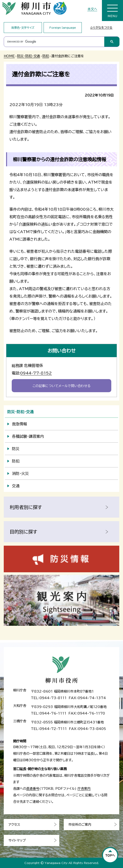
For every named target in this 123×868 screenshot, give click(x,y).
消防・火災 (20, 473)
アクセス (14, 825)
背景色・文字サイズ (23, 28)
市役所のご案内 (80, 825)
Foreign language (63, 28)
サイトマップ (17, 840)
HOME (9, 56)
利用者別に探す (26, 507)
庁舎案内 (84, 789)
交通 (16, 486)
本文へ (92, 9)
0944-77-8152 (36, 373)
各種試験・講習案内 (28, 436)
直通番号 (33, 789)
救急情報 (19, 424)
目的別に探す (23, 532)
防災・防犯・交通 (29, 56)
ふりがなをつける (101, 27)
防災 (16, 449)
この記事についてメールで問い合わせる (61, 386)
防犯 (46, 56)
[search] (54, 42)
